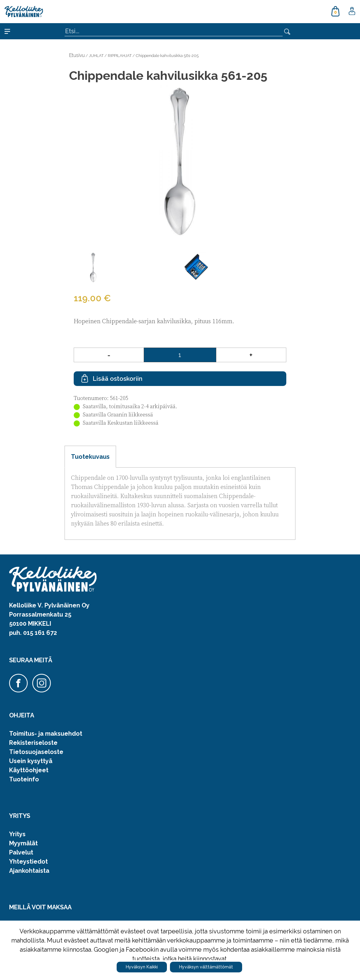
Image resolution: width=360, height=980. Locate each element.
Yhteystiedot (28, 861)
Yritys (17, 834)
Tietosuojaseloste (36, 752)
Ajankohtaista (29, 871)
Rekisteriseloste (33, 743)
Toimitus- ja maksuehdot (46, 734)
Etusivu (77, 55)
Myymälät (23, 843)
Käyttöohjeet (29, 770)
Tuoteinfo (24, 779)
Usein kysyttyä (31, 761)
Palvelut (21, 852)
